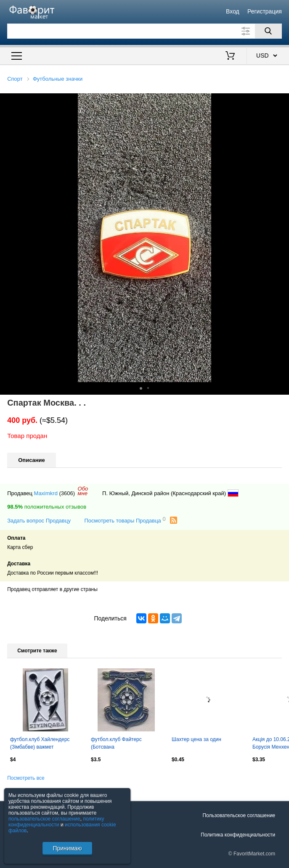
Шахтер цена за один (196, 739)
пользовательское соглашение (44, 819)
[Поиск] (268, 31)
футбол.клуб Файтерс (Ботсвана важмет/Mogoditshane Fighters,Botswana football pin (125, 744)
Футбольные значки (58, 79)
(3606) (67, 493)
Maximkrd (46, 493)
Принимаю (67, 848)
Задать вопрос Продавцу (39, 521)
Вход (233, 11)
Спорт (15, 79)
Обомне (83, 491)
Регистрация (265, 11)
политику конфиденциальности (56, 822)
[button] (281, 101)
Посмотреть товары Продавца (125, 520)
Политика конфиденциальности (238, 835)
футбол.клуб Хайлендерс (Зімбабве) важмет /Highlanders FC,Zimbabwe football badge (41, 744)
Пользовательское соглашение (239, 815)
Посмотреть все (26, 778)
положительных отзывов (47, 507)
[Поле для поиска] (144, 31)
